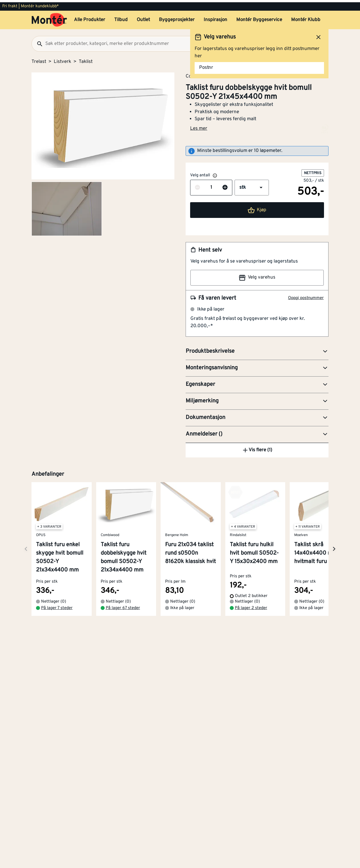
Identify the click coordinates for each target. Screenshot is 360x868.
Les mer (199, 126)
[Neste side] (26, 651)
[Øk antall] (225, 186)
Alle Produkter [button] (90, 18)
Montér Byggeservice (259, 18)
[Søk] (37, 42)
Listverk (62, 60)
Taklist (86, 60)
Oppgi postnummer (306, 296)
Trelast (39, 60)
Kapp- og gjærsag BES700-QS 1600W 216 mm (244, 471)
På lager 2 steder (251, 710)
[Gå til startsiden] (49, 18)
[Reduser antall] (197, 186)
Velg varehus (257, 275)
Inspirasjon (215, 18)
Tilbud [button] (121, 18)
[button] (252, 185)
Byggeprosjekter (177, 18)
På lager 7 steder (57, 710)
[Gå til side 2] (67, 207)
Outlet (143, 18)
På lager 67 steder (123, 710)
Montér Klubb (306, 18)
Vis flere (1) (257, 553)
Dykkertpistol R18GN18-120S (242, 511)
